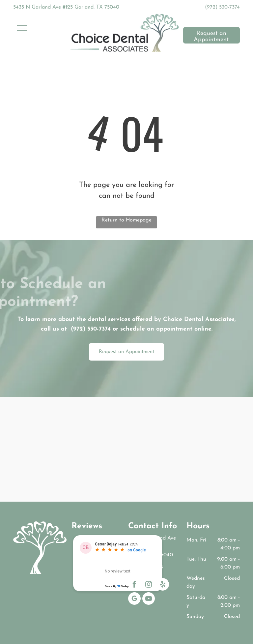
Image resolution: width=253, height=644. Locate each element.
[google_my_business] (134, 599)
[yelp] (163, 585)
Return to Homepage (126, 220)
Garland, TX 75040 (151, 555)
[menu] (22, 28)
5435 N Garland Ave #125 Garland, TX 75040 (66, 7)
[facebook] (134, 585)
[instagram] (149, 585)
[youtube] (149, 599)
